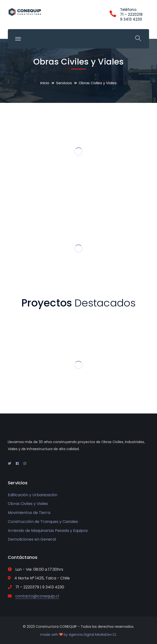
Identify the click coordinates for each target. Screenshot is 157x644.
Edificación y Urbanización (33, 495)
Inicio (45, 83)
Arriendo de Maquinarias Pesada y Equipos (48, 531)
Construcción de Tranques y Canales (43, 522)
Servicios (64, 83)
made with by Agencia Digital (68, 635)
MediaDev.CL (106, 635)
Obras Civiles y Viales (28, 504)
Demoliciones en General (32, 539)
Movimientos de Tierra (29, 513)
